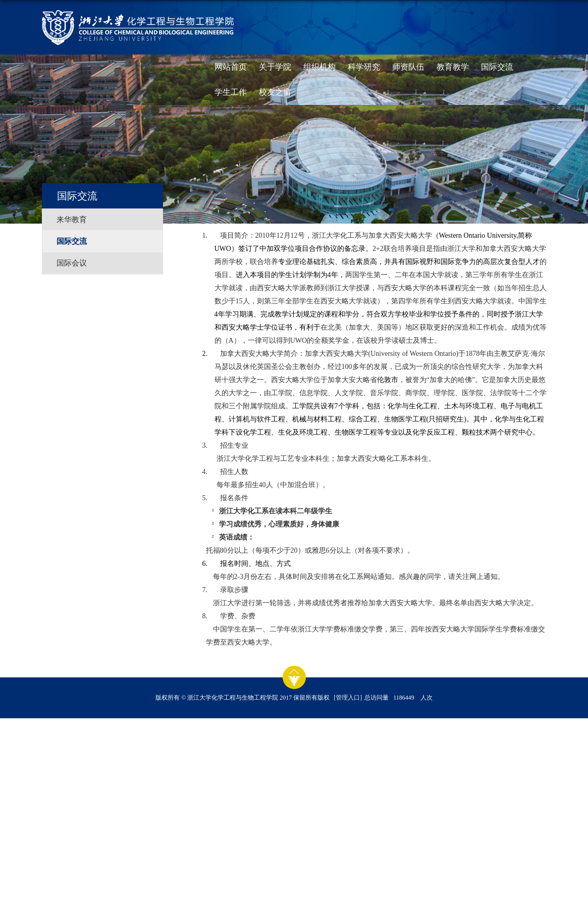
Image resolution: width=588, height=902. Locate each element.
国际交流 (497, 67)
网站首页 (231, 67)
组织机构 (319, 67)
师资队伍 (408, 67)
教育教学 (453, 67)
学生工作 (231, 92)
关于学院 (275, 67)
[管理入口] (348, 698)
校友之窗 (275, 92)
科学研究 (364, 67)
